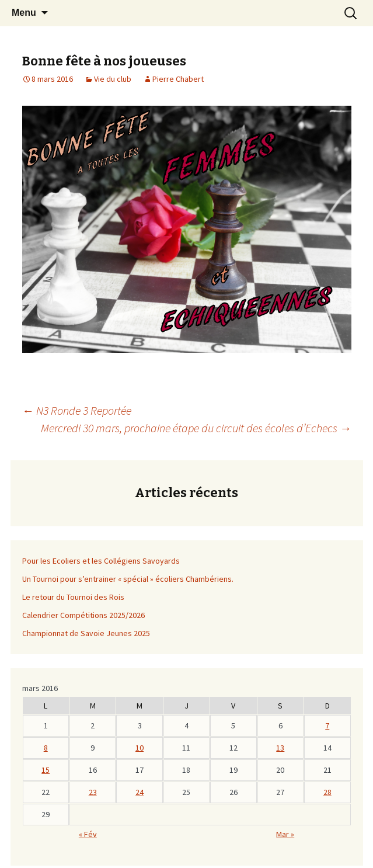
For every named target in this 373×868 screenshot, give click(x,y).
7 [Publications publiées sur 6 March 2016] (327, 725)
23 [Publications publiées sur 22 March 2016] (93, 792)
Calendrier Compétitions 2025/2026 (83, 615)
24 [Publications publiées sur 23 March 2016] (140, 792)
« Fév (88, 834)
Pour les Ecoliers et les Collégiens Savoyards (101, 561)
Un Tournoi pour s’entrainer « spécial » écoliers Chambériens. (128, 579)
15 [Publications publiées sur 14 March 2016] (46, 770)
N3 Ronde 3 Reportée (77, 410)
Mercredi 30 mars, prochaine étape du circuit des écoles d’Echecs (196, 428)
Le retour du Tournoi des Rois (73, 597)
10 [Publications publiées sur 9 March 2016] (140, 748)
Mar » (285, 834)
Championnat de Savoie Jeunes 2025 (86, 633)
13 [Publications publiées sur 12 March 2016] (280, 748)
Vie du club (113, 79)
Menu (24, 13)
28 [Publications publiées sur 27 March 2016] (327, 792)
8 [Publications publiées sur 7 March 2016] (46, 748)
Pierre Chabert (178, 79)
